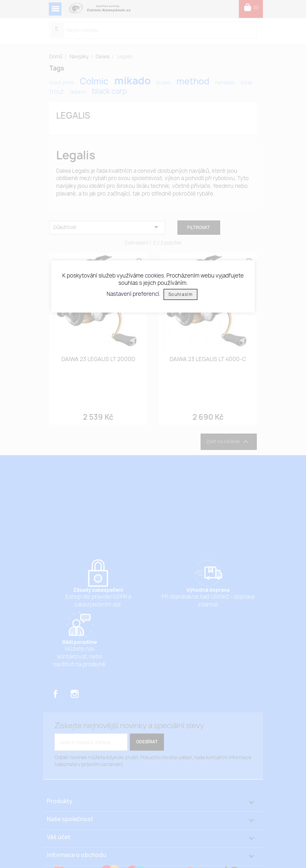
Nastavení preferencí (133, 294)
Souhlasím (180, 294)
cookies (154, 275)
